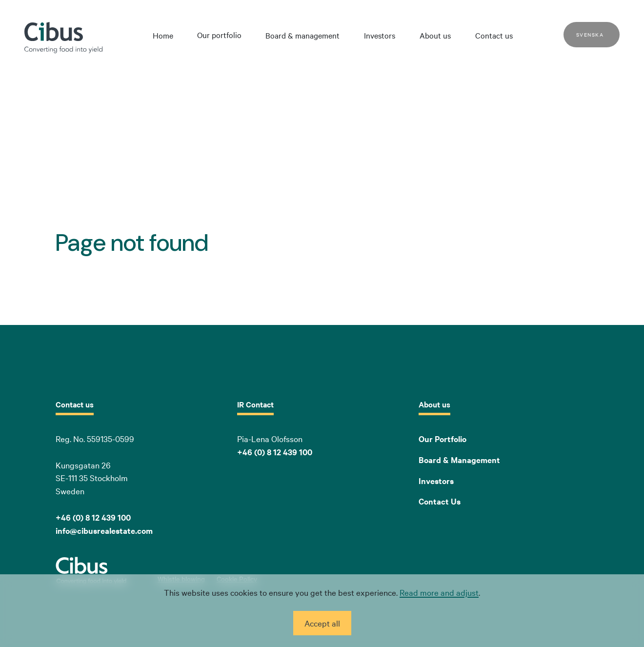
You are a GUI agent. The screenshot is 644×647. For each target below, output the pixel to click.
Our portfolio (219, 35)
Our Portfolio (443, 439)
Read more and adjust (439, 592)
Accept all (322, 623)
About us (435, 35)
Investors (380, 35)
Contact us (494, 35)
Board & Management (459, 460)
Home (163, 35)
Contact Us (440, 501)
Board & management (302, 35)
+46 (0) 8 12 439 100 (275, 452)
